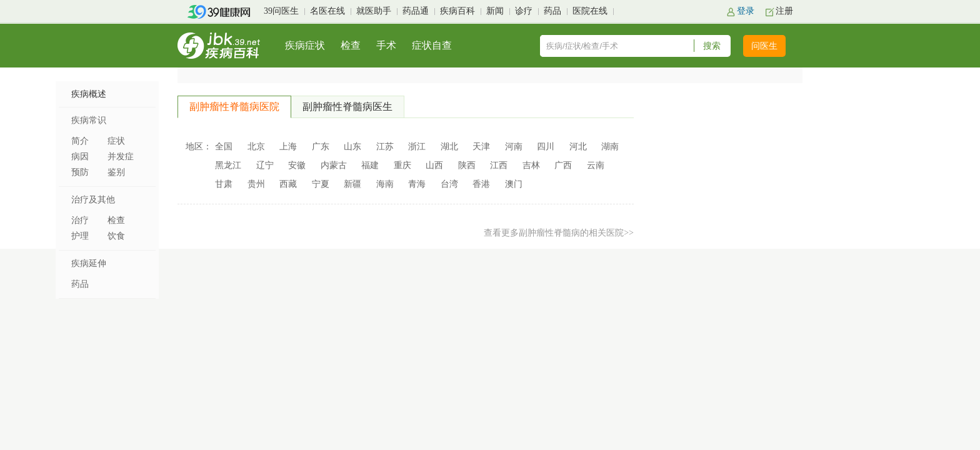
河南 (514, 147)
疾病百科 (457, 11)
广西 (563, 165)
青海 (417, 184)
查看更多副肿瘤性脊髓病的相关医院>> (559, 233)
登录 (746, 11)
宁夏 (321, 184)
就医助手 (374, 11)
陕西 (467, 165)
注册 (784, 11)
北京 (256, 147)
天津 (481, 147)
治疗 (80, 220)
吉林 (531, 165)
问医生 (764, 46)
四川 (546, 147)
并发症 (121, 157)
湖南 (610, 147)
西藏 (288, 184)
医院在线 (590, 11)
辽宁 (265, 165)
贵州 (256, 184)
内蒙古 (334, 165)
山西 (434, 165)
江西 (499, 165)
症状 (116, 141)
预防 (80, 172)
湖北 (449, 147)
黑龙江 (228, 165)
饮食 (116, 236)
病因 (80, 157)
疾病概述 (89, 94)
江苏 (385, 147)
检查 (351, 45)
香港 (481, 184)
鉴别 (116, 172)
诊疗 (524, 11)
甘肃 (224, 184)
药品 (552, 11)
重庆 (402, 165)
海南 (385, 184)
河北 (578, 147)
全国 (224, 147)
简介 (80, 141)
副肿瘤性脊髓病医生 (347, 107)
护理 (80, 236)
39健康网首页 (223, 12)
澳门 (514, 184)
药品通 (416, 11)
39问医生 (281, 11)
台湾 (449, 184)
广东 (321, 147)
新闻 (495, 11)
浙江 (417, 147)
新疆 (352, 184)
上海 (288, 147)
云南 (596, 165)
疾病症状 (305, 45)
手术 (386, 45)
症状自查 (432, 45)
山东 (352, 147)
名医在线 (327, 11)
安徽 (297, 165)
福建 (370, 165)
